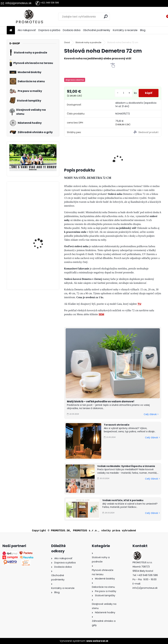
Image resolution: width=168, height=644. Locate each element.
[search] (106, 16)
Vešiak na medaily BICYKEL (39, 199)
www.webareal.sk (97, 641)
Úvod (67, 42)
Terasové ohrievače (117, 425)
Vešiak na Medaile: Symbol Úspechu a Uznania (126, 466)
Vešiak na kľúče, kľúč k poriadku (123, 500)
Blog (143, 30)
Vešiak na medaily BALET (42, 265)
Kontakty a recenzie (125, 30)
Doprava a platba (49, 30)
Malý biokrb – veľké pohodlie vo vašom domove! (101, 401)
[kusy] (123, 93)
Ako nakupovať (27, 30)
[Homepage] (11, 30)
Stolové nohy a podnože (88, 42)
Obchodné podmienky (97, 30)
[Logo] (29, 17)
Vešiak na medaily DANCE (39, 233)
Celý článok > (151, 414)
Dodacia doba (72, 30)
